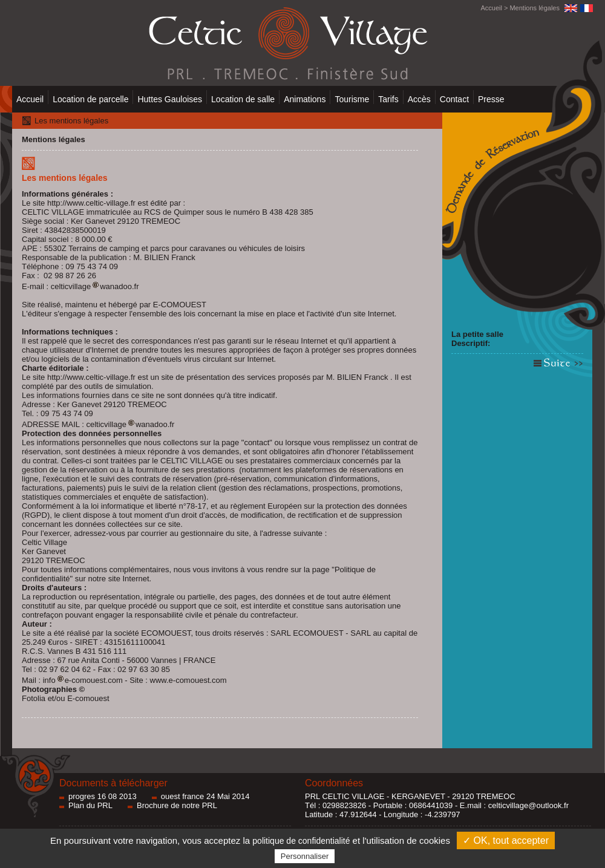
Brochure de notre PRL (177, 805)
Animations (305, 99)
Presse (491, 99)
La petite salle (477, 334)
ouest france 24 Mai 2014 (205, 796)
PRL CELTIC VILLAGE (345, 796)
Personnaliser (305, 856)
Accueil (491, 8)
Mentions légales (535, 8)
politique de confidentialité (301, 841)
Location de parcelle (90, 99)
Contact (454, 99)
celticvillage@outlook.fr (528, 805)
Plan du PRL (90, 805)
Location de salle (243, 99)
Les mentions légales (71, 121)
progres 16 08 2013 (103, 796)
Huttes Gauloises (170, 99)
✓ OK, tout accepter (506, 840)
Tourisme (352, 99)
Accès (419, 99)
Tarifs (388, 99)
